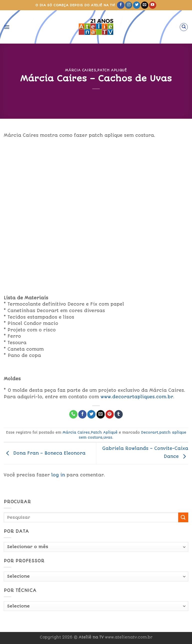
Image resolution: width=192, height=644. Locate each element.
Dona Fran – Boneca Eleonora (45, 453)
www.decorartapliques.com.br (137, 397)
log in (58, 475)
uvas (108, 437)
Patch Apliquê (112, 70)
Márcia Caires (80, 70)
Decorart (150, 432)
